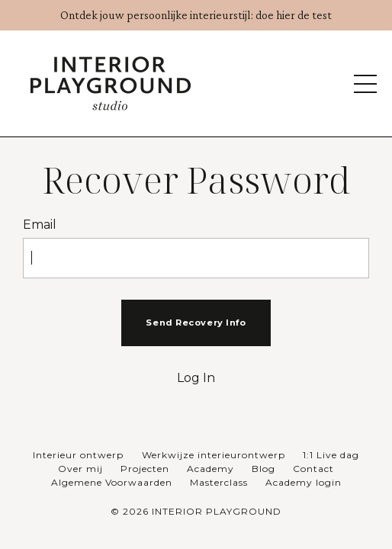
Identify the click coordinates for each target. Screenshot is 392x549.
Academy (210, 469)
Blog (263, 469)
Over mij (80, 469)
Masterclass (219, 482)
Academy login (304, 482)
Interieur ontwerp (80, 455)
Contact (313, 469)
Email (40, 225)
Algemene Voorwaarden (112, 482)
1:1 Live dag (331, 455)
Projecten (145, 469)
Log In (196, 378)
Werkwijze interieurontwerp (214, 455)
